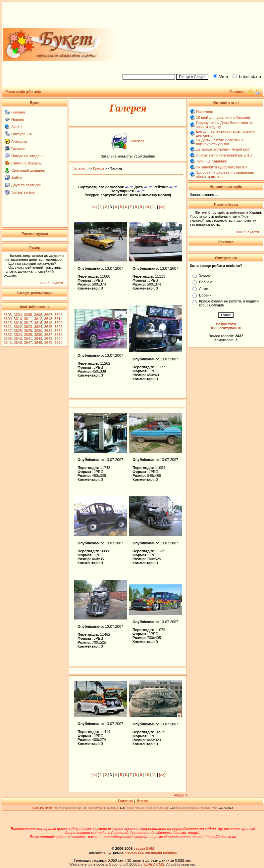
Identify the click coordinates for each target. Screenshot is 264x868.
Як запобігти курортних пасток (222, 167)
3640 (18, 339)
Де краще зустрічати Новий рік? (223, 149)
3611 (28, 319)
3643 (48, 339)
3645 (8, 343)
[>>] (162, 207)
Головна (18, 112)
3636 (38, 335)
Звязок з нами (23, 192)
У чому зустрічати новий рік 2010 (224, 155)
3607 (48, 315)
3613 (48, 319)
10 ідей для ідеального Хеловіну (223, 117)
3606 (38, 315)
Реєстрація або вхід (23, 92)
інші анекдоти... (53, 283)
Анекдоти (19, 141)
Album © (181, 795)
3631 (48, 331)
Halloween (205, 112)
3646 (18, 343)
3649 (48, 343)
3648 (38, 343)
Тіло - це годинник (211, 161)
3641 (28, 339)
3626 (58, 327)
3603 (8, 315)
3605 (28, 315)
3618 (38, 323)
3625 (48, 327)
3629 (28, 331)
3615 (8, 323)
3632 (58, 331)
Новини (18, 119)
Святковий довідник (28, 170)
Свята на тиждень (26, 163)
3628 (18, 331)
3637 (48, 335)
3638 (58, 335)
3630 (38, 331)
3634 (18, 335)
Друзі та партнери (26, 185)
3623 (28, 327)
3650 (58, 343)
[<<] (94, 207)
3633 (8, 335)
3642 (38, 339)
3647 (28, 343)
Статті (16, 127)
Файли (17, 178)
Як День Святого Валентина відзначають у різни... (220, 142)
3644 (58, 339)
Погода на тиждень (27, 156)
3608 (58, 315)
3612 (38, 319)
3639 (8, 339)
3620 (58, 323)
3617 (28, 323)
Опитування (21, 134)
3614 (58, 319)
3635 (28, 335)
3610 (18, 319)
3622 (18, 327)
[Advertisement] (190, 37)
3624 (38, 327)
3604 (18, 315)
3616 (18, 323)
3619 (48, 323)
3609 (8, 319)
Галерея (18, 149)
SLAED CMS (154, 864)
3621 (8, 327)
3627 (8, 331)
